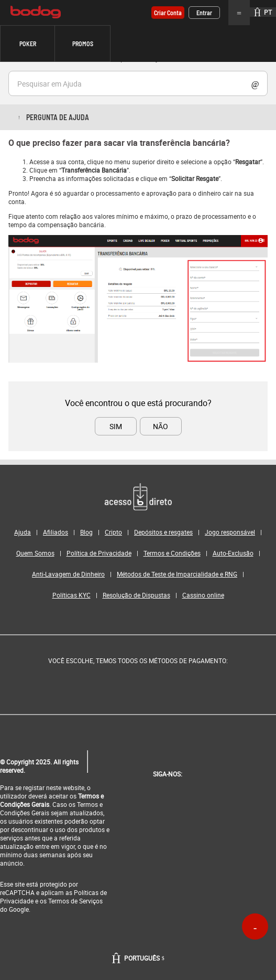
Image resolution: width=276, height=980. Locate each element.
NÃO (161, 426)
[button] (27, 44)
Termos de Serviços (75, 901)
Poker (28, 44)
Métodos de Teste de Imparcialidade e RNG (177, 574)
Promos (83, 44)
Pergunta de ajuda (58, 117)
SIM (116, 426)
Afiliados (56, 532)
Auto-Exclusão (233, 553)
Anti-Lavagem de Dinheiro (68, 574)
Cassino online (203, 595)
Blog (86, 532)
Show (255, 83)
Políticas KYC (71, 595)
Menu (239, 13)
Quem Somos (35, 553)
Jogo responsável (230, 532)
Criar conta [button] (168, 13)
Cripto (113, 532)
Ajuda (23, 532)
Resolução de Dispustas (136, 595)
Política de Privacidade (99, 553)
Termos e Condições (172, 553)
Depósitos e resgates (163, 532)
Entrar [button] (204, 13)
